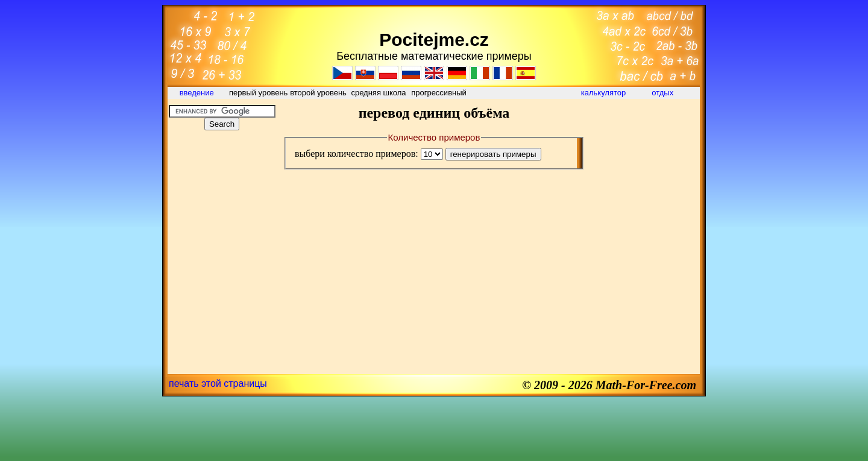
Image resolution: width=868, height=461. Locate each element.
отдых (664, 93)
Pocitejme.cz (434, 40)
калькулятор (604, 93)
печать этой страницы (218, 383)
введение (198, 93)
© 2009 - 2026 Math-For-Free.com (609, 385)
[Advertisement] (222, 214)
